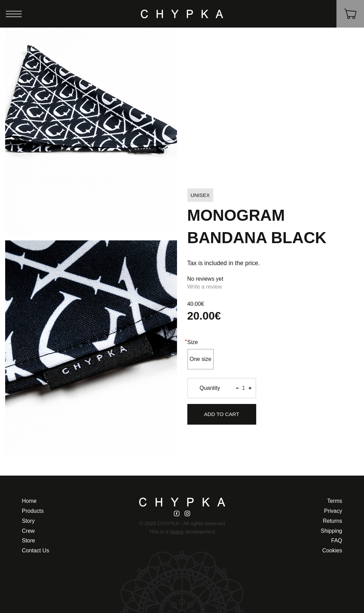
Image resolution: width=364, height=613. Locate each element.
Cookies (332, 550)
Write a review (205, 287)
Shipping (331, 531)
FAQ (336, 541)
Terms (335, 501)
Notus (177, 532)
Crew (28, 531)
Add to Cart (221, 414)
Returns (332, 521)
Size (193, 342)
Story (28, 521)
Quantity (210, 388)
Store (29, 541)
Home (29, 501)
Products (33, 511)
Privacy (333, 511)
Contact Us (36, 550)
